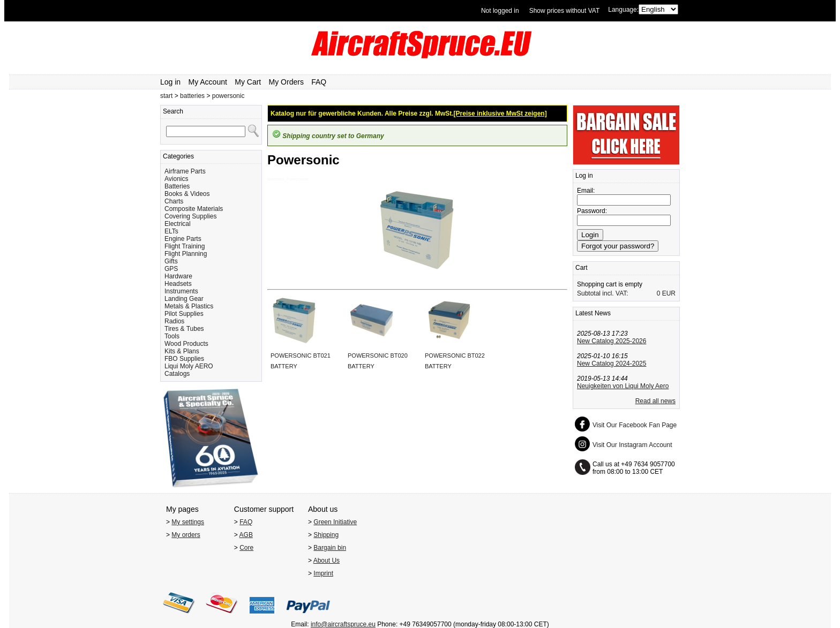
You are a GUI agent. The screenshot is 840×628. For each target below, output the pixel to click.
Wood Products (186, 344)
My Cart (248, 82)
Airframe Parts (185, 171)
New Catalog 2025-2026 (612, 341)
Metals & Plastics (189, 306)
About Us (327, 561)
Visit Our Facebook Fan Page (635, 425)
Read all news (655, 401)
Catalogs (177, 374)
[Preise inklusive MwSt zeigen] (500, 114)
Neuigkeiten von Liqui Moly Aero (623, 386)
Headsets (178, 284)
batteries (192, 96)
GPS (171, 269)
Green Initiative (335, 522)
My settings (188, 522)
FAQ (319, 82)
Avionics (176, 179)
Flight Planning (186, 254)
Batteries (177, 186)
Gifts (171, 261)
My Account (208, 82)
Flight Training (185, 246)
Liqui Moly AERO (189, 366)
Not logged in (500, 11)
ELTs (171, 231)
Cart (582, 268)
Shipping (326, 535)
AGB (246, 535)
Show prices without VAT (565, 11)
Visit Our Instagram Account (632, 445)
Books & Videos (187, 194)
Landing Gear (184, 299)
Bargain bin (330, 548)
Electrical (178, 224)
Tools (172, 336)
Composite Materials (194, 209)
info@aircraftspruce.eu (343, 624)
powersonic (228, 96)
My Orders (286, 82)
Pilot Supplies (184, 314)
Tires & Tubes (184, 329)
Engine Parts (183, 239)
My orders (186, 535)
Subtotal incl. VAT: (603, 293)
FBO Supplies (184, 359)
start (166, 96)
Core (246, 548)
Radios (174, 321)
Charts (174, 201)
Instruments (181, 291)
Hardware (178, 276)
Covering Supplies (190, 216)
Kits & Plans (182, 351)
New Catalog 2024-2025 (612, 364)
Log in (170, 82)
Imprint (323, 573)
